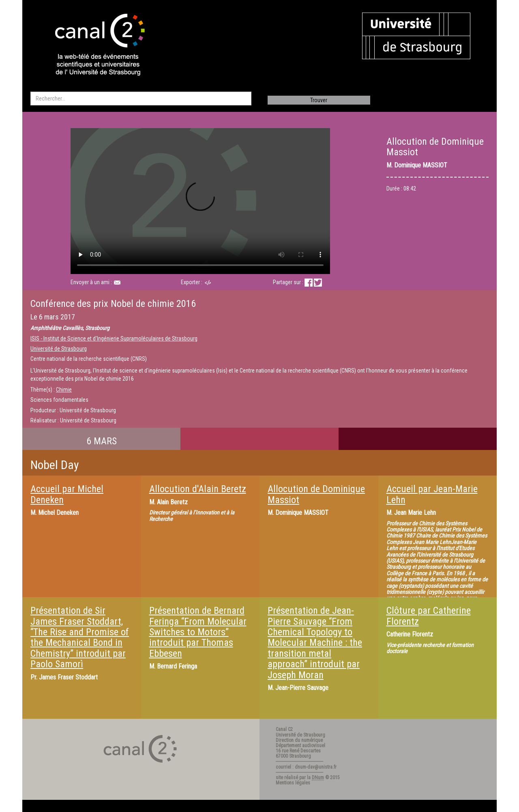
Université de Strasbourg (59, 349)
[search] (141, 99)
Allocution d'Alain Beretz (198, 489)
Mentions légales (293, 783)
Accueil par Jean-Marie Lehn (432, 494)
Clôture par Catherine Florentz (429, 616)
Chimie (64, 390)
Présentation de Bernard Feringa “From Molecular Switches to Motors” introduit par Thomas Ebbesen (198, 632)
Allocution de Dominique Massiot (316, 494)
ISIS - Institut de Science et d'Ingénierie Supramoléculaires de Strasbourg (114, 339)
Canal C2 (284, 729)
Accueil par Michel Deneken (67, 494)
